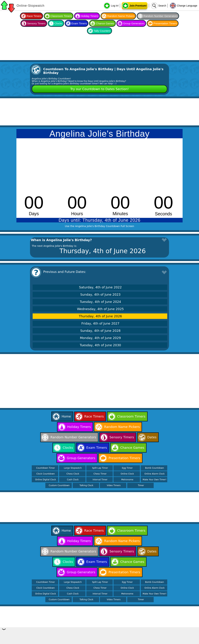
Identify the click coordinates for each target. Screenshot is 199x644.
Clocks (58, 23)
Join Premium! (138, 6)
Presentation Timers (165, 23)
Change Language (187, 6)
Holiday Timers (90, 16)
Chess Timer (100, 474)
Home (66, 416)
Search (162, 6)
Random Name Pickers (121, 16)
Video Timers (114, 485)
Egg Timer (127, 468)
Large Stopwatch (73, 468)
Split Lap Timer (100, 468)
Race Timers (34, 16)
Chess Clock (73, 474)
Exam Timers (79, 23)
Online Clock (127, 474)
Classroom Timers (61, 16)
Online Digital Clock (46, 480)
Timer (141, 485)
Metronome (127, 480)
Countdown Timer (46, 468)
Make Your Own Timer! (155, 480)
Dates (152, 437)
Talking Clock (86, 485)
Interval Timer (100, 480)
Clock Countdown (46, 474)
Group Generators (134, 23)
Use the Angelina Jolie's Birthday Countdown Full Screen (99, 226)
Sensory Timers (36, 23)
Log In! (115, 6)
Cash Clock (73, 480)
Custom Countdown (59, 485)
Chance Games (105, 23)
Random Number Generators (160, 16)
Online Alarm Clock (155, 474)
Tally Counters (102, 31)
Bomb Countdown (155, 468)
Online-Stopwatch (31, 6)
